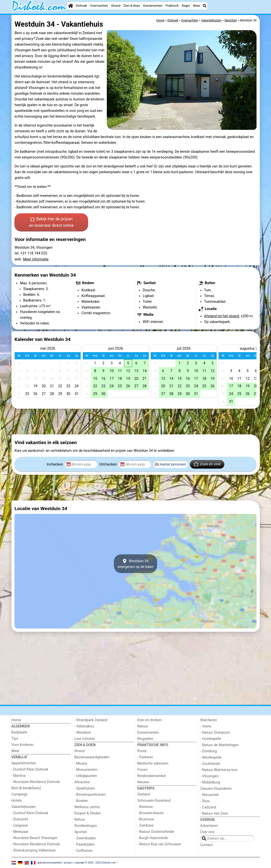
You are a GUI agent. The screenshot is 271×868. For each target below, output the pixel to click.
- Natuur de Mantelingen (219, 745)
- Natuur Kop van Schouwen (159, 844)
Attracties (82, 782)
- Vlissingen (209, 776)
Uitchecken (108, 464)
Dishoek (81, 6)
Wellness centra (87, 807)
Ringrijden (145, 739)
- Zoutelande (210, 764)
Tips (15, 739)
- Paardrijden (84, 844)
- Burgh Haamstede (153, 838)
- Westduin (83, 733)
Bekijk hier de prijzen (51, 223)
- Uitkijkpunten (86, 776)
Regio (186, 6)
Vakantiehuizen (24, 807)
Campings (20, 794)
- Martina (19, 776)
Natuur (80, 820)
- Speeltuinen (85, 788)
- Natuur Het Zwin (214, 814)
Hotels (17, 801)
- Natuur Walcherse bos (219, 770)
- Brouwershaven (150, 813)
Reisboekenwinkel (152, 776)
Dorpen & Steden (88, 813)
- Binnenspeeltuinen (90, 795)
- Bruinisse (146, 819)
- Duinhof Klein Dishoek (30, 769)
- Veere (206, 726)
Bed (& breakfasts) (26, 788)
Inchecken (55, 464)
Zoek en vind (207, 464)
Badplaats (19, 732)
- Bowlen (81, 801)
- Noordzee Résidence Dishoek (36, 782)
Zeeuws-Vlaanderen (216, 789)
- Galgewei (20, 826)
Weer (197, 6)
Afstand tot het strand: (222, 316)
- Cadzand (208, 807)
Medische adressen (153, 763)
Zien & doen (132, 6)
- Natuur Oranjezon (215, 733)
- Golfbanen (84, 851)
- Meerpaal (20, 832)
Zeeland (144, 794)
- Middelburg (210, 782)
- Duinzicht (20, 819)
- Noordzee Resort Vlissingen (35, 838)
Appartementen (24, 763)
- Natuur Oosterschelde (156, 832)
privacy (68, 862)
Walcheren (208, 720)
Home (16, 720)
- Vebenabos (84, 726)
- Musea (81, 763)
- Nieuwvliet (209, 795)
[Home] (71, 6)
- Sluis (205, 801)
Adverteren (209, 826)
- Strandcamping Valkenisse (34, 850)
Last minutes (85, 739)
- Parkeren (145, 757)
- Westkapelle (211, 757)
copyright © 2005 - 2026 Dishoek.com (95, 862)
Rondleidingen (86, 826)
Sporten (81, 832)
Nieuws (143, 782)
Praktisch (172, 6)
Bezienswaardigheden (92, 757)
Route (142, 751)
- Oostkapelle (210, 739)
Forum (142, 770)
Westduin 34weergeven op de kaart (136, 564)
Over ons (207, 832)
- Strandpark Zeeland (91, 720)
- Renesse (145, 807)
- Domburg (208, 751)
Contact (206, 845)
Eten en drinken (149, 720)
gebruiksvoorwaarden (49, 862)
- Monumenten (86, 770)
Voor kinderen (23, 745)
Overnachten (99, 6)
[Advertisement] (136, 422)
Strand (116, 6)
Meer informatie (36, 259)
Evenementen (153, 6)
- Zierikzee (145, 826)
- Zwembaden (85, 838)
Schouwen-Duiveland (154, 801)
